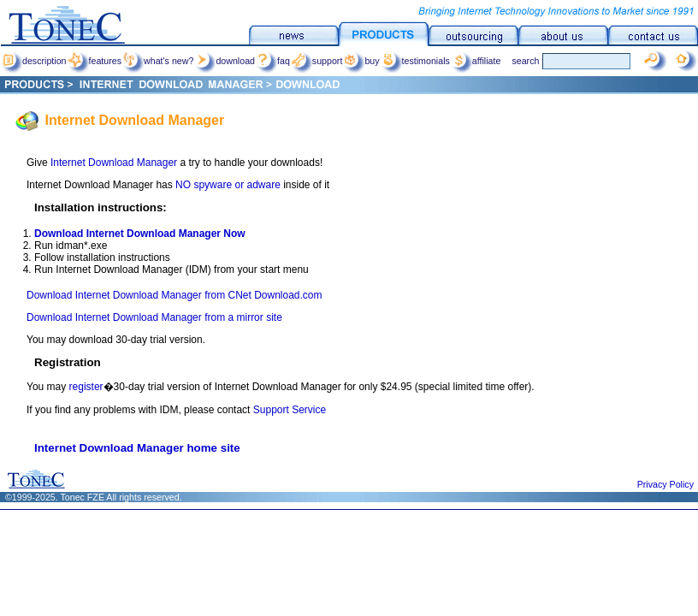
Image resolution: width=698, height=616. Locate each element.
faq (272, 61)
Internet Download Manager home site (137, 448)
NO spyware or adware (228, 185)
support (316, 61)
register (86, 387)
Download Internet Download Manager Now (140, 234)
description (33, 61)
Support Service (290, 410)
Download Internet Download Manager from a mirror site (154, 317)
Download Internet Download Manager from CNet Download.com (174, 295)
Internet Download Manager (112, 163)
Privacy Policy (665, 484)
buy (361, 61)
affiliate (476, 61)
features (95, 61)
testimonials (415, 61)
